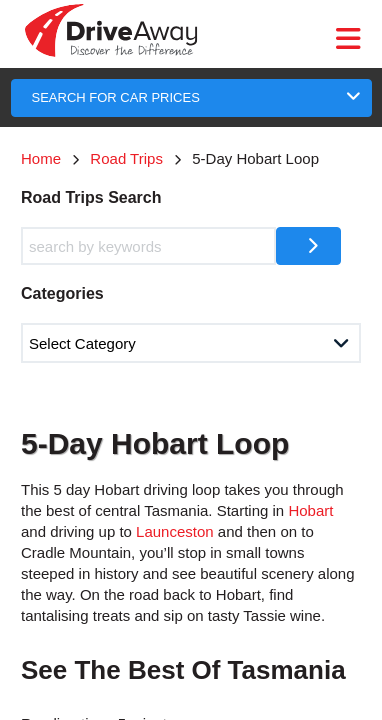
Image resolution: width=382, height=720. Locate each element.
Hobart (310, 510)
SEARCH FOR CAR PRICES (116, 97)
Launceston (175, 531)
